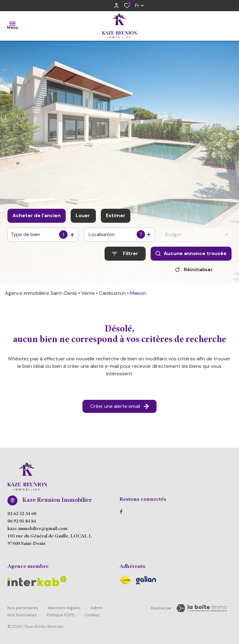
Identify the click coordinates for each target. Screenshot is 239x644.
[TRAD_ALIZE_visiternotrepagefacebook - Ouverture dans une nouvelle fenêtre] (121, 514)
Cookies (92, 615)
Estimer (116, 215)
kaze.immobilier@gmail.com (37, 531)
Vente (88, 295)
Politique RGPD (61, 615)
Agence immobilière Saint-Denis (41, 295)
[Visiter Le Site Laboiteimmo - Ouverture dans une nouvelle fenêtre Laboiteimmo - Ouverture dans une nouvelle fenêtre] (202, 610)
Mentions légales (64, 609)
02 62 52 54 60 (22, 516)
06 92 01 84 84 (22, 524)
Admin (97, 609)
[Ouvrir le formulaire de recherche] (125, 254)
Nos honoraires (22, 615)
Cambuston (112, 295)
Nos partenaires (23, 609)
